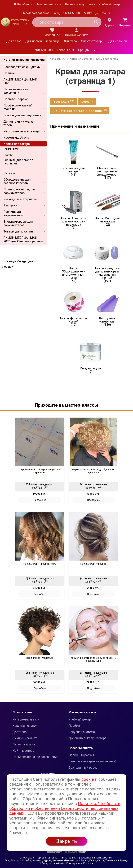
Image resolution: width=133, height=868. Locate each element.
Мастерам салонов (36, 13)
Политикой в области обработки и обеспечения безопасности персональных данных (65, 808)
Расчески (10, 205)
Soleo (9, 155)
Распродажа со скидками (22, 67)
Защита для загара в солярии (19, 162)
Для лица (53, 41)
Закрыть (66, 841)
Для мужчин (44, 50)
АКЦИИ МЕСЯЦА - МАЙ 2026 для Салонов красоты (23, 239)
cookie (88, 779)
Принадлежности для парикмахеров (19, 191)
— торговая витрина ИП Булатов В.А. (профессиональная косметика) (74, 858)
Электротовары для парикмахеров (18, 223)
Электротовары (93, 41)
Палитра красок (24, 744)
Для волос (14, 41)
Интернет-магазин (49, 4)
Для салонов (118, 41)
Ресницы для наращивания (13, 213)
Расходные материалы (20, 199)
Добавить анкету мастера (88, 738)
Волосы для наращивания (22, 115)
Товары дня (65, 50)
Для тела (70, 41)
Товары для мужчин (18, 231)
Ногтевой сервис (16, 99)
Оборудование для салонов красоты (17, 181)
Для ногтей (34, 41)
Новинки (10, 73)
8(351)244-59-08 (67, 13)
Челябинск (23, 4)
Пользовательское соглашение (35, 757)
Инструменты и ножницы (22, 131)
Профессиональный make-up (18, 107)
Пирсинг (10, 173)
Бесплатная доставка (80, 4)
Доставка (20, 732)
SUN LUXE (12, 149)
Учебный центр (109, 4)
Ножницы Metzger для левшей (18, 264)
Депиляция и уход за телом (19, 123)
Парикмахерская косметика (16, 91)
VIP (96, 50)
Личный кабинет (25, 738)
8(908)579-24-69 (97, 13)
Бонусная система (82, 732)
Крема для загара (17, 144)
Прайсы (74, 726)
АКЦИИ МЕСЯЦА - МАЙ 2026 (20, 81)
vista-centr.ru (58, 59)
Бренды (84, 50)
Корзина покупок (25, 726)
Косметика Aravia (16, 138)
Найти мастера (23, 751)
